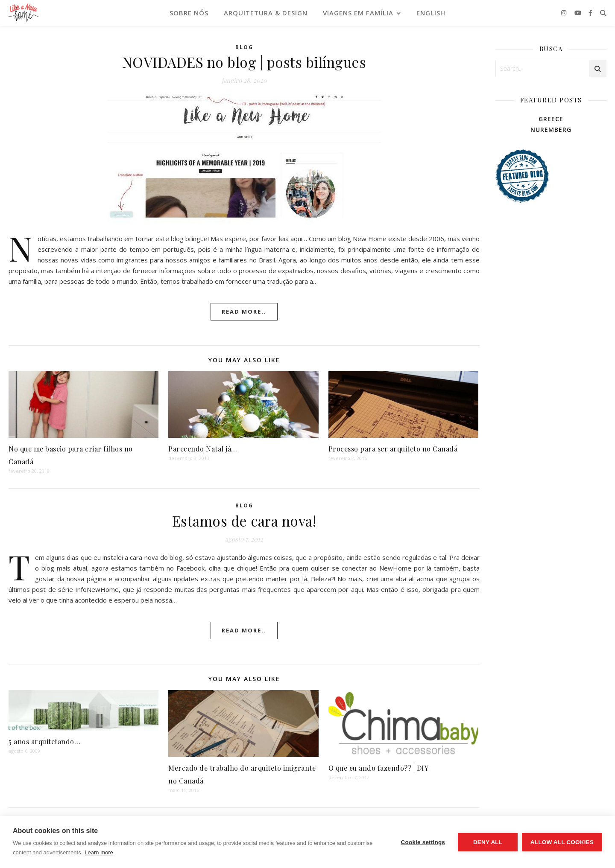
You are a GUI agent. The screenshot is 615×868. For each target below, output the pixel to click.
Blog (244, 47)
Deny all (488, 842)
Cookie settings (423, 842)
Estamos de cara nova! (244, 521)
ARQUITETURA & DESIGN (266, 13)
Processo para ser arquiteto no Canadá (393, 449)
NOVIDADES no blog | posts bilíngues (244, 62)
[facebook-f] (590, 13)
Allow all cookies (562, 842)
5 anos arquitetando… (44, 741)
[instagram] (565, 13)
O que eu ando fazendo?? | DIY (379, 768)
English (431, 13)
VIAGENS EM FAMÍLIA (358, 13)
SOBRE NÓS (189, 13)
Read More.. (244, 312)
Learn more (99, 852)
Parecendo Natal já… (203, 449)
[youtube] (579, 13)
